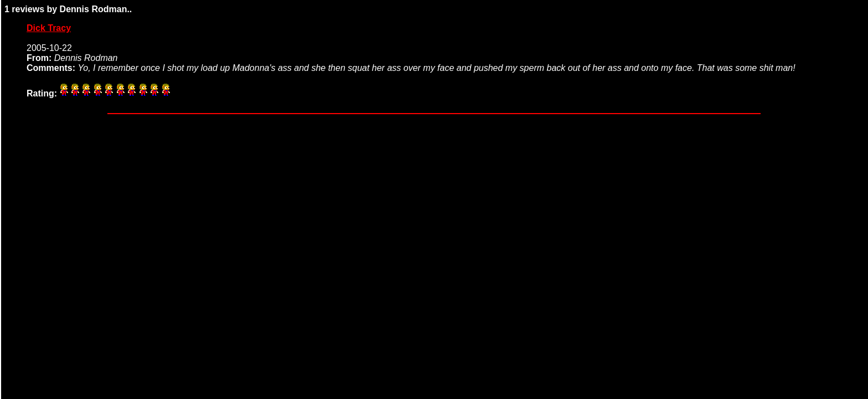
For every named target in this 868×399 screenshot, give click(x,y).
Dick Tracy (49, 28)
